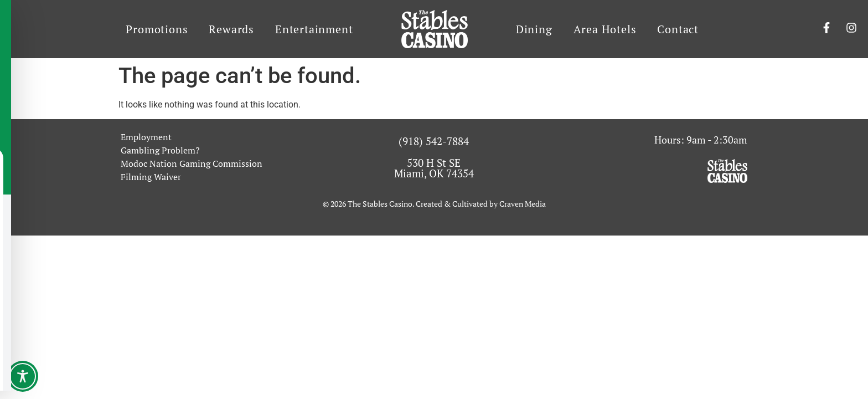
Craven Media (523, 204)
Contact (678, 29)
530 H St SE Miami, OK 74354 (434, 168)
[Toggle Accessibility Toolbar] (23, 376)
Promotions (157, 29)
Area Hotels (605, 29)
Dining (534, 29)
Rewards (231, 29)
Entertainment (314, 29)
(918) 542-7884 (434, 141)
